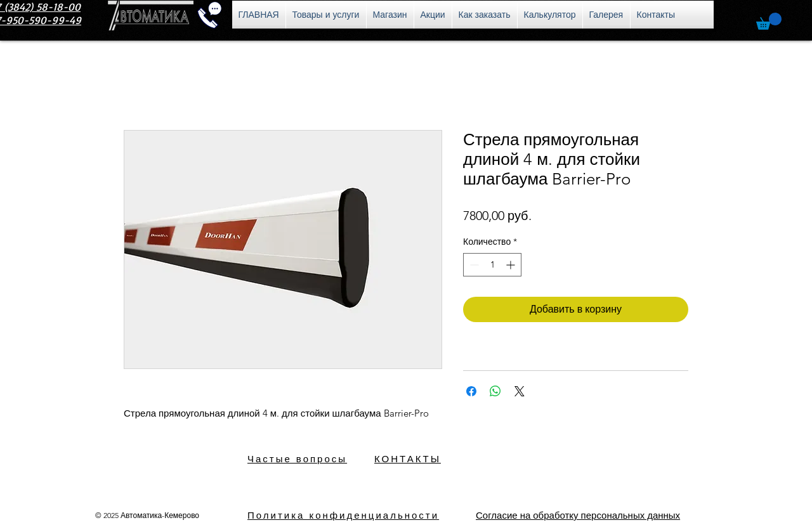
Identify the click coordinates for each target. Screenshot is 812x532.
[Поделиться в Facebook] (471, 391)
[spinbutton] (492, 265)
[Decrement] (473, 265)
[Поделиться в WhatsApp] (495, 391)
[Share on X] (520, 391)
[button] (769, 21)
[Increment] (512, 265)
